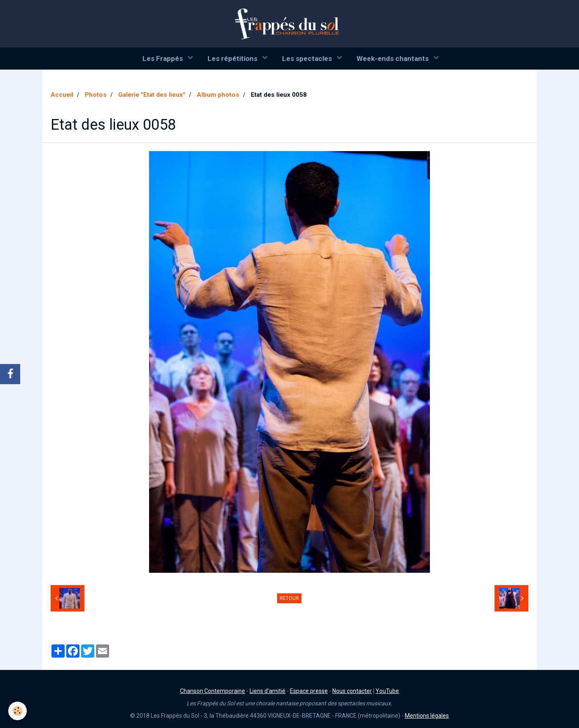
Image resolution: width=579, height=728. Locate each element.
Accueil (62, 95)
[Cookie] (18, 711)
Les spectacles (308, 58)
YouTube (387, 691)
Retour (289, 598)
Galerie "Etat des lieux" (152, 95)
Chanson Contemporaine (212, 691)
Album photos (218, 95)
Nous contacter (352, 691)
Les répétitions (233, 58)
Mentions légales (427, 716)
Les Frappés (163, 58)
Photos (96, 95)
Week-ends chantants (393, 58)
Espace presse (309, 691)
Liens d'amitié (267, 691)
